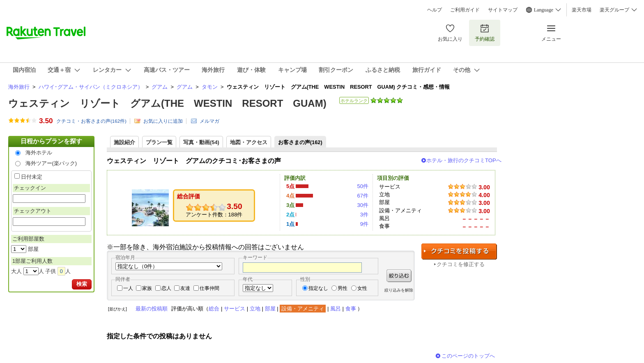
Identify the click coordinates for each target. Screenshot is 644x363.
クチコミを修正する (461, 264)
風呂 (336, 309)
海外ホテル (39, 153)
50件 (363, 186)
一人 (128, 288)
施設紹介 (124, 142)
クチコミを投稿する (459, 252)
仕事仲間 (209, 288)
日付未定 (32, 177)
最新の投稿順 (152, 309)
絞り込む (399, 276)
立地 (255, 309)
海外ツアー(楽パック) (51, 163)
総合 (214, 309)
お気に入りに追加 (163, 121)
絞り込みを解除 (399, 290)
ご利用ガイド (465, 10)
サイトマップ (503, 10)
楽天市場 (582, 10)
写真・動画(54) (201, 142)
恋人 (166, 288)
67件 (363, 196)
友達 (185, 288)
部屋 (270, 309)
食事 (351, 309)
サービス (235, 309)
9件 (364, 224)
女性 (362, 288)
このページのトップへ (468, 356)
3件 (364, 215)
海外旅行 (19, 87)
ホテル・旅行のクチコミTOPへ (464, 160)
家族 (147, 288)
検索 (82, 284)
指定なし (318, 288)
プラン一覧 (159, 142)
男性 (343, 288)
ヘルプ (435, 10)
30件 (363, 205)
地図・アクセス (249, 142)
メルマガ (209, 121)
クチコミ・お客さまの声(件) (91, 121)
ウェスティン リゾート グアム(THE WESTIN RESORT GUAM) (167, 103)
